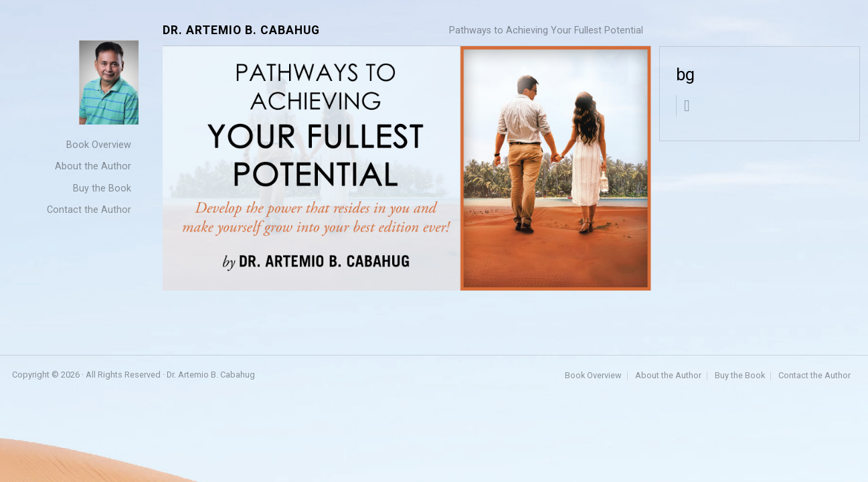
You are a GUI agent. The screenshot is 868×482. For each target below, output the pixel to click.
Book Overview (99, 145)
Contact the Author (89, 210)
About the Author (93, 166)
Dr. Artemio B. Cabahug (241, 30)
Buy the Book (102, 188)
